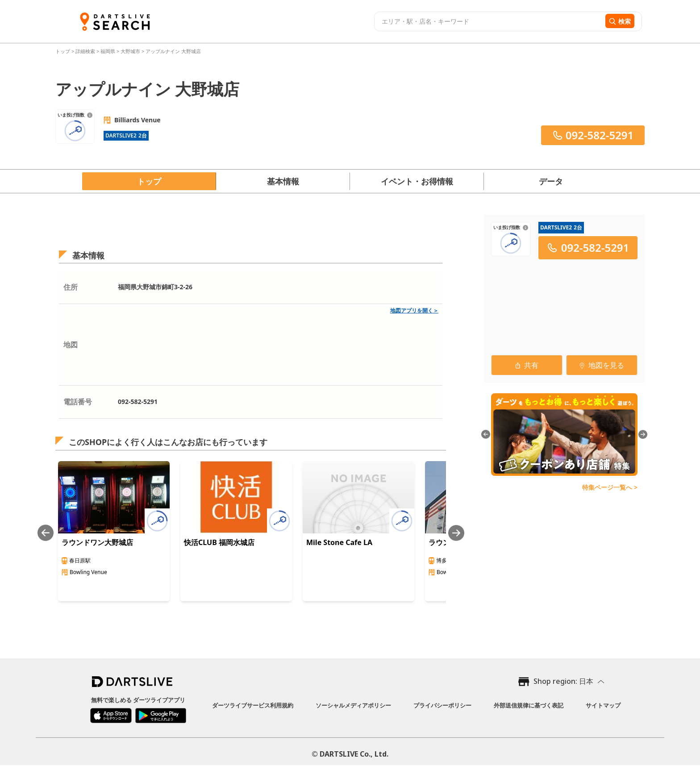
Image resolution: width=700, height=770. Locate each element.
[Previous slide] (46, 533)
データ (551, 181)
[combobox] (489, 21)
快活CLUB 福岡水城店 (219, 542)
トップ (63, 51)
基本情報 (283, 181)
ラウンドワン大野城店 (97, 542)
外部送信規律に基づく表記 (529, 705)
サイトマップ (603, 705)
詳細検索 (86, 51)
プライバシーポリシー (442, 705)
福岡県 (108, 51)
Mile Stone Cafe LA (339, 542)
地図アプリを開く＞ (414, 310)
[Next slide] (456, 533)
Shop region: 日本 (563, 681)
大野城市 (130, 51)
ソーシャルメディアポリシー (353, 705)
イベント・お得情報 (417, 181)
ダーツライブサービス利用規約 (253, 705)
